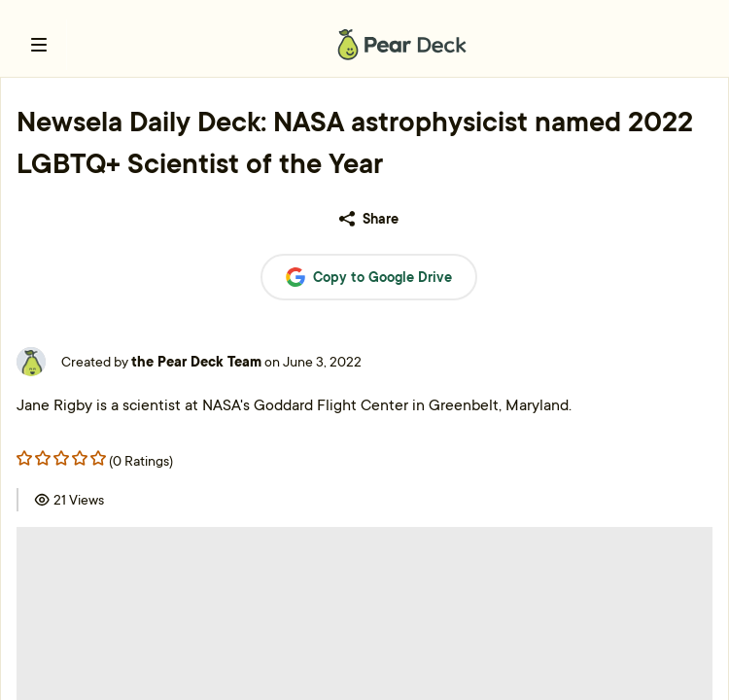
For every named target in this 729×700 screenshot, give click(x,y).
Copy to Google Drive (369, 278)
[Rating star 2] (61, 458)
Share (369, 219)
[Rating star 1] (43, 458)
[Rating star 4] (98, 458)
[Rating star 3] (80, 458)
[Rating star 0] (24, 458)
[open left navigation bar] (39, 45)
